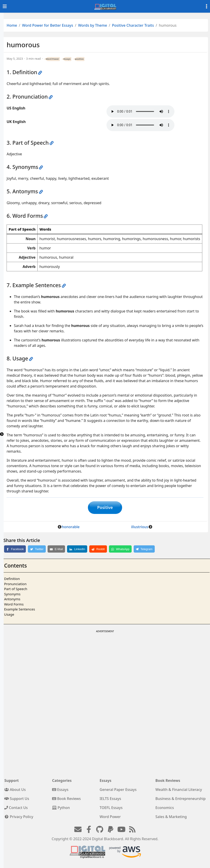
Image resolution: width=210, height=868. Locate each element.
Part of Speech (16, 589)
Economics (165, 808)
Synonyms (12, 595)
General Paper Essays (118, 790)
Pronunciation (15, 584)
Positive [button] (105, 508)
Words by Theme (93, 25)
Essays (67, 59)
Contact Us (16, 808)
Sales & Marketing (171, 817)
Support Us (17, 799)
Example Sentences (19, 610)
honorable (71, 527)
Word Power (53, 59)
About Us (15, 790)
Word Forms (14, 605)
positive (79, 59)
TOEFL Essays (111, 808)
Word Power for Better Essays (48, 25)
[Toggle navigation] (5, 6)
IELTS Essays (110, 799)
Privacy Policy (19, 817)
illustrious (140, 527)
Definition (12, 579)
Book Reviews (66, 799)
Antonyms (12, 600)
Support (12, 781)
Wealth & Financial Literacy (179, 790)
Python (61, 808)
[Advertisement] (105, 666)
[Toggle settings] (207, 6)
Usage (9, 615)
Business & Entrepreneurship (181, 799)
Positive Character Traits (133, 25)
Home (12, 25)
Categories (62, 781)
